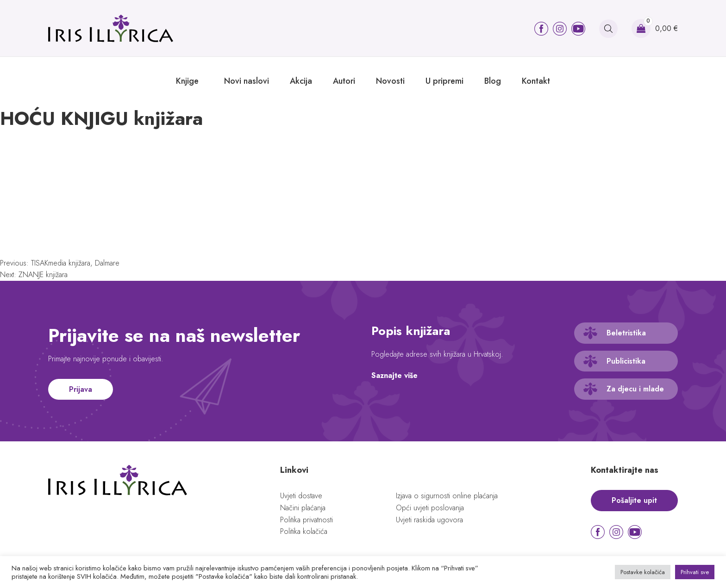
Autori (344, 81)
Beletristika (626, 333)
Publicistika (626, 361)
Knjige (187, 81)
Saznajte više (394, 375)
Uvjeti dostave (301, 496)
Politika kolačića (304, 531)
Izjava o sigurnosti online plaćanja (447, 496)
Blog (493, 81)
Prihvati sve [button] (695, 572)
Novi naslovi (247, 81)
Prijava (81, 389)
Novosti (390, 81)
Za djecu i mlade (635, 389)
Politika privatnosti (307, 520)
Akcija (301, 81)
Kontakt (536, 81)
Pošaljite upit (634, 500)
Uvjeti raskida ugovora (429, 520)
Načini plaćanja (303, 508)
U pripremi (444, 81)
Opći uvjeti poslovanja (430, 508)
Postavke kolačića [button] (643, 572)
